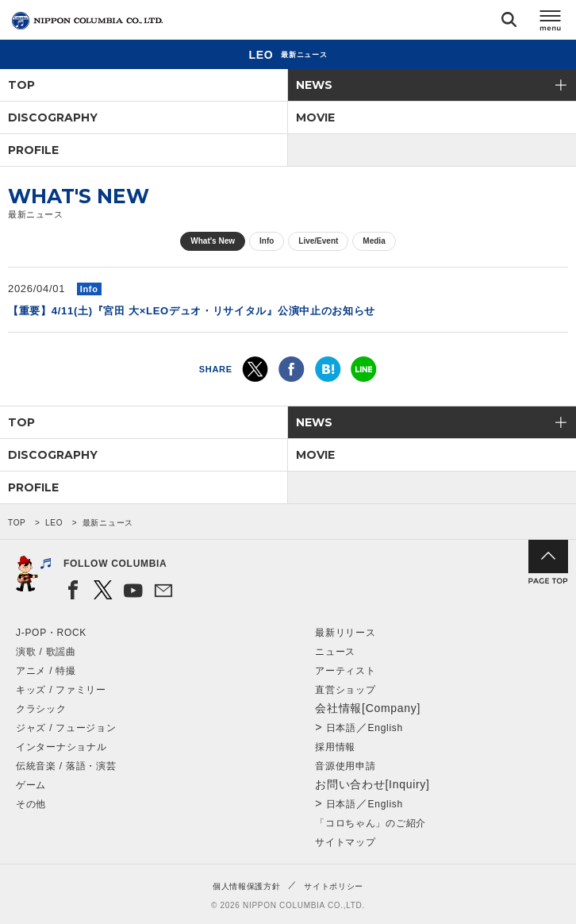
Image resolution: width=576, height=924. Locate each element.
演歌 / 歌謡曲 (46, 652)
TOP (21, 85)
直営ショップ (345, 690)
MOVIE (315, 117)
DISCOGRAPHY (53, 117)
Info (267, 241)
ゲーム (31, 785)
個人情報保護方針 (247, 886)
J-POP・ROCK (51, 633)
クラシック (41, 709)
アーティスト (345, 671)
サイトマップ (345, 842)
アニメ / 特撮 (46, 671)
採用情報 (335, 747)
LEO (54, 523)
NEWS (314, 85)
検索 (509, 23)
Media (374, 241)
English (386, 728)
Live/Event (318, 241)
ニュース (335, 652)
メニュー (551, 23)
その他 (31, 804)
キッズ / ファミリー (61, 690)
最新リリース (345, 633)
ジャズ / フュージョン (66, 728)
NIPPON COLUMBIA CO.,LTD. (87, 21)
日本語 (341, 728)
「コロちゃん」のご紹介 (371, 823)
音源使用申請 (345, 766)
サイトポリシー (334, 886)
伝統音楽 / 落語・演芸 (66, 766)
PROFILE (33, 150)
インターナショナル (61, 747)
